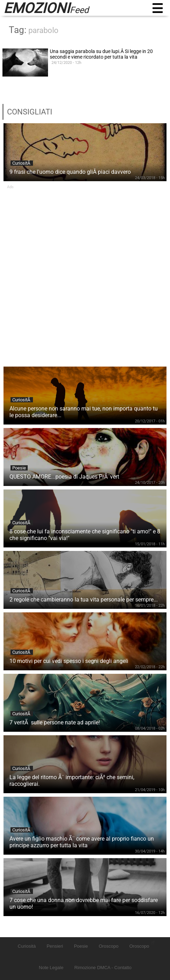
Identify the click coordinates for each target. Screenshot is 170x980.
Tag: (34, 30)
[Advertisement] (85, 274)
